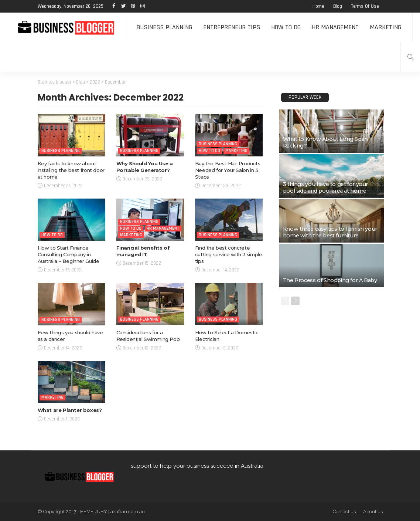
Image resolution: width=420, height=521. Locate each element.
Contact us (344, 512)
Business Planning (164, 27)
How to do (286, 27)
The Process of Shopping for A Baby (330, 280)
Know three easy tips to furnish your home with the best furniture (330, 232)
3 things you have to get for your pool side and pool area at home (325, 187)
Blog (338, 6)
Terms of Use (365, 6)
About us (373, 512)
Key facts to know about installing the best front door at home (71, 170)
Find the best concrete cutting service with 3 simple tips (229, 254)
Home (318, 6)
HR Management (335, 27)
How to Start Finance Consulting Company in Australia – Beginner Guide (69, 254)
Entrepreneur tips (232, 27)
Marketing (385, 27)
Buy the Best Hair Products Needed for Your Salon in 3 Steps (228, 170)
